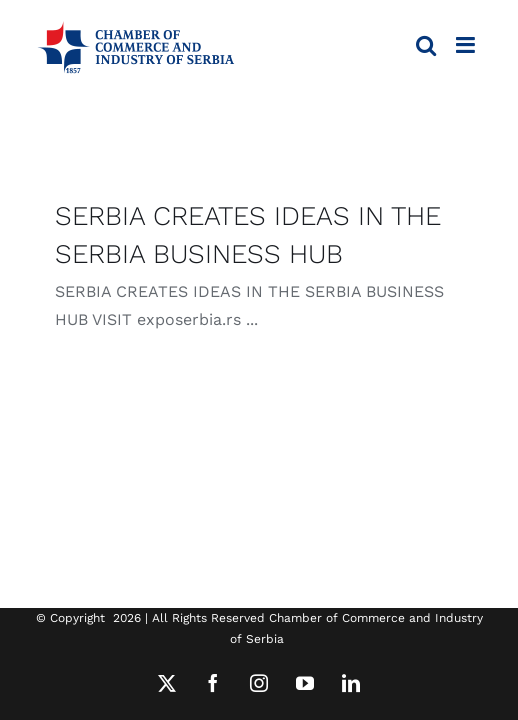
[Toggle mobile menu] (467, 45)
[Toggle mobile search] (426, 45)
